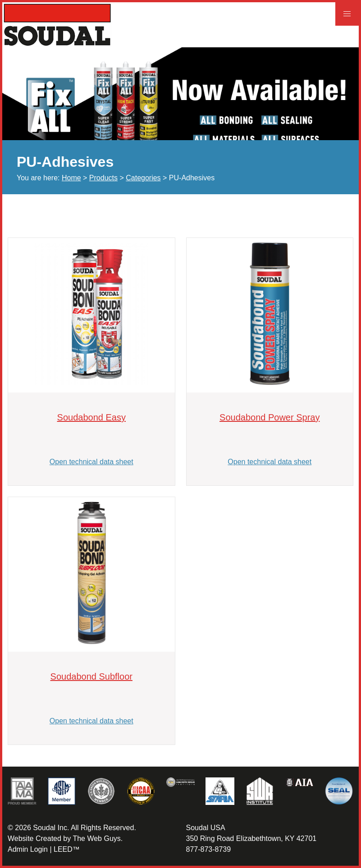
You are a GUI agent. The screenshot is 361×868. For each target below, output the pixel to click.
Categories (143, 178)
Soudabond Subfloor (91, 676)
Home (71, 178)
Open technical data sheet (91, 462)
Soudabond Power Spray (270, 417)
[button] (347, 14)
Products (103, 178)
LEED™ (67, 849)
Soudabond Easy (91, 417)
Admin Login (28, 849)
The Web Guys (96, 838)
